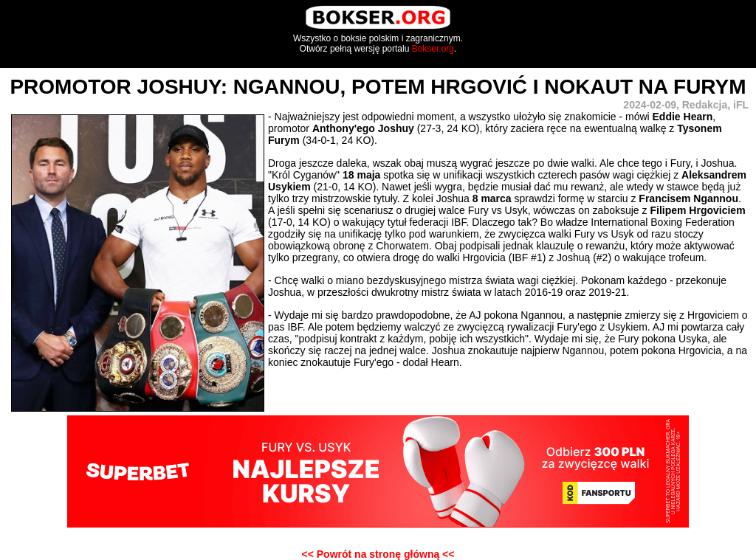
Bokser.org (433, 49)
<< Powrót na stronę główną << (378, 554)
